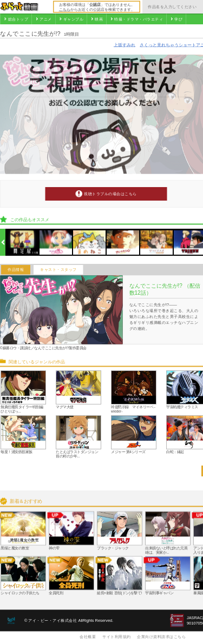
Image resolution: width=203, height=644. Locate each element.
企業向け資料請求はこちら (161, 636)
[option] (22, 243)
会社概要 (88, 636)
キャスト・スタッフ (58, 270)
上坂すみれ (125, 45)
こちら (65, 9)
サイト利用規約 (117, 636)
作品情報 (16, 270)
